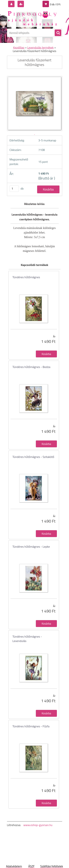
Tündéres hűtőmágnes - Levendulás (27, 639)
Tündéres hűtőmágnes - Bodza (31, 367)
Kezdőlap (19, 47)
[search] (58, 33)
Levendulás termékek (40, 47)
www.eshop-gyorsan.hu (38, 825)
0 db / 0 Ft (55, 4)
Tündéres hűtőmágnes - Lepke (31, 547)
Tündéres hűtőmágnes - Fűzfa (31, 726)
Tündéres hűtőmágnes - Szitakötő (33, 457)
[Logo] (32, 18)
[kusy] (14, 189)
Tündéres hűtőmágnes (26, 277)
